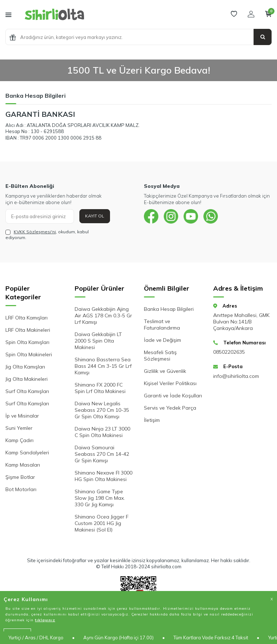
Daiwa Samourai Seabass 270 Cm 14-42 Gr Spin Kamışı (102, 454)
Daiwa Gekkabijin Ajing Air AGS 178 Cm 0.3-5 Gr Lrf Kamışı (103, 316)
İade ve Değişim (162, 340)
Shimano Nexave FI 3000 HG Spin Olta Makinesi (104, 476)
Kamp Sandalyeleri (27, 453)
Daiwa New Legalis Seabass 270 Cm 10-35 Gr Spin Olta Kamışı (102, 410)
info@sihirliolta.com (236, 376)
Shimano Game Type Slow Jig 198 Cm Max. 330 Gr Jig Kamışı (100, 498)
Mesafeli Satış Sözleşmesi (160, 356)
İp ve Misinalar (22, 416)
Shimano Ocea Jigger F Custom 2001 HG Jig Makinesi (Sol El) (102, 523)
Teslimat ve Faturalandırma (162, 325)
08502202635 (229, 352)
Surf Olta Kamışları (27, 391)
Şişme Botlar (20, 477)
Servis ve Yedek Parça (170, 408)
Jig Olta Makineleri (27, 379)
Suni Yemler (19, 428)
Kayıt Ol (95, 216)
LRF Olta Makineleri (28, 330)
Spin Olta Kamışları (27, 342)
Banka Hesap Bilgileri (169, 309)
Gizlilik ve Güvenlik (165, 371)
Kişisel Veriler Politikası (170, 383)
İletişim (152, 420)
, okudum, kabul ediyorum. (47, 235)
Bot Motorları (21, 489)
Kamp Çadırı (19, 440)
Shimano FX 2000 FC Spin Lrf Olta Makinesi (100, 388)
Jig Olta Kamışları (25, 367)
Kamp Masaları (23, 465)
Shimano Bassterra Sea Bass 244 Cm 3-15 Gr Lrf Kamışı (103, 366)
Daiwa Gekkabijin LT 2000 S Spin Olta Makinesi (98, 341)
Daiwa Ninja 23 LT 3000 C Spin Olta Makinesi (102, 432)
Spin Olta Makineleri (29, 354)
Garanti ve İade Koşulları (173, 396)
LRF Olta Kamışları (27, 318)
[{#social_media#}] (151, 216)
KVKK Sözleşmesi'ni (35, 232)
